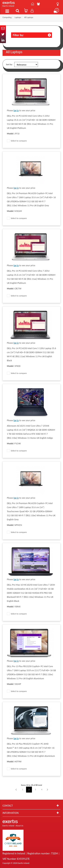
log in (16, 110)
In (3, 40)
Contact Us (33, 4)
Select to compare (17, 141)
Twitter (3, 34)
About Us (38, 4)
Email (3, 28)
